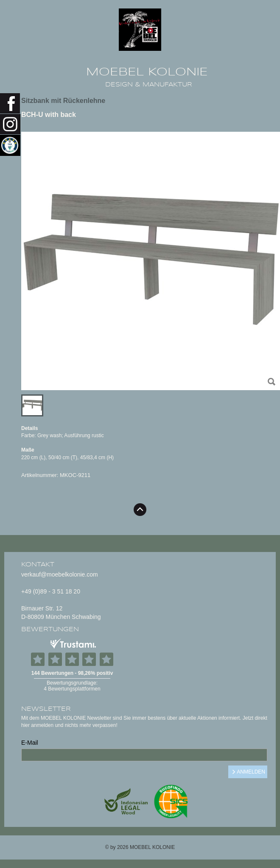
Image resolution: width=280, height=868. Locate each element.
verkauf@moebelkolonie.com (60, 574)
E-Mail (30, 743)
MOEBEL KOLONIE (147, 72)
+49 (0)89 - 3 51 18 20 (51, 591)
